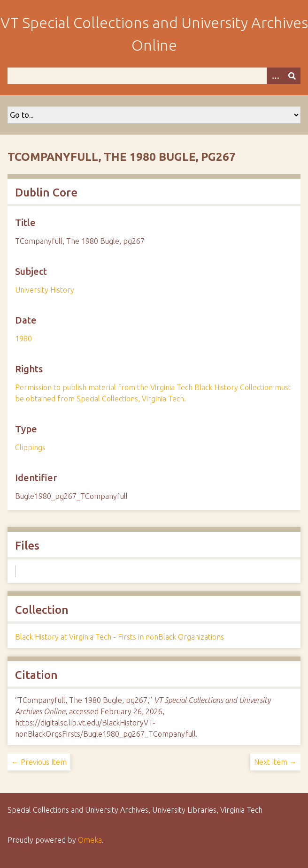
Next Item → (275, 762)
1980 (23, 339)
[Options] (275, 76)
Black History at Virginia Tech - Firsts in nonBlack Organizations (119, 637)
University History (45, 290)
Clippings (30, 447)
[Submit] (292, 76)
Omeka (90, 840)
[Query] (154, 76)
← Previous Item (39, 762)
